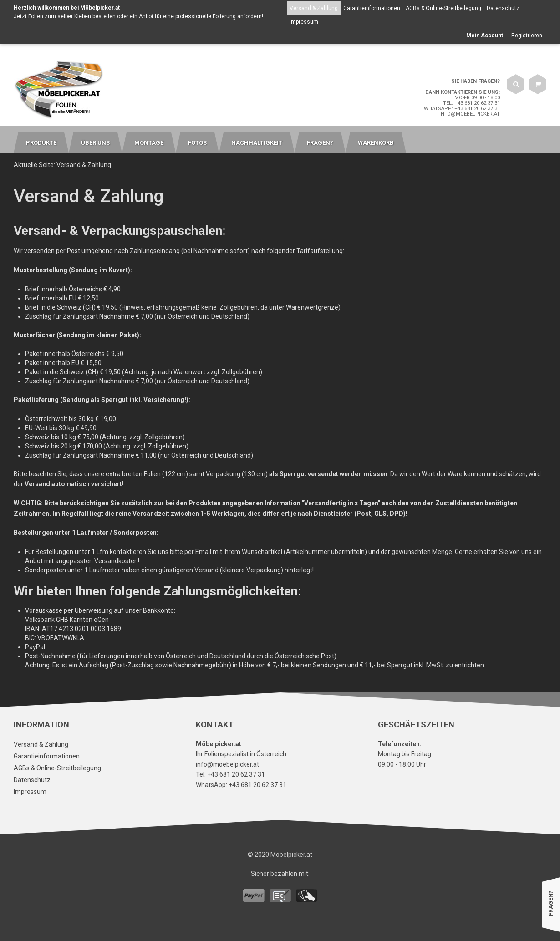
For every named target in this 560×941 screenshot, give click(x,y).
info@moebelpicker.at (470, 114)
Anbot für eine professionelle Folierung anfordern (200, 16)
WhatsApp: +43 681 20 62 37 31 (462, 109)
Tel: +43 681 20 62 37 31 (471, 103)
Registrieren (527, 36)
